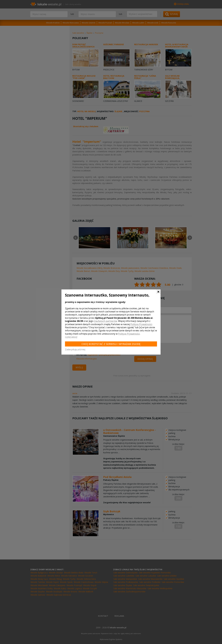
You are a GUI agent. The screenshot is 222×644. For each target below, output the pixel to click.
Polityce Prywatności (141, 324)
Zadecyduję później (75, 349)
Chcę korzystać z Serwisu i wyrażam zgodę (111, 344)
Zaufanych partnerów (106, 321)
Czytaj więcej (71, 337)
